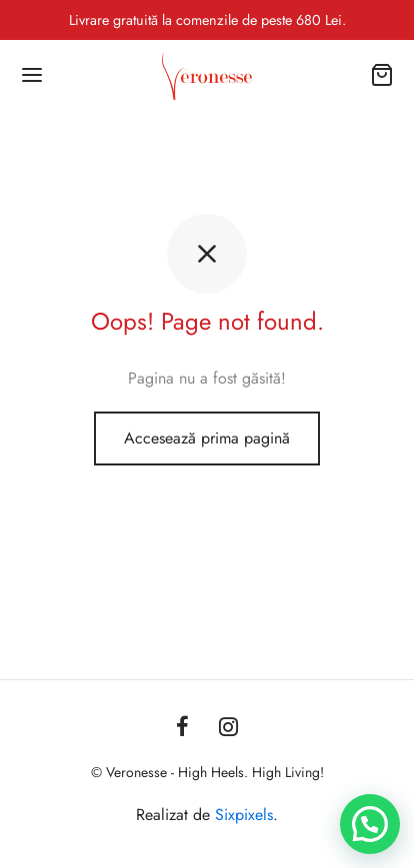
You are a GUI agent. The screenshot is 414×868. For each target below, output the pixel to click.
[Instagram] (228, 728)
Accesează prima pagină (207, 438)
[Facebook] (182, 728)
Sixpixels (244, 815)
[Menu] (32, 75)
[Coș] (382, 75)
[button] (370, 824)
